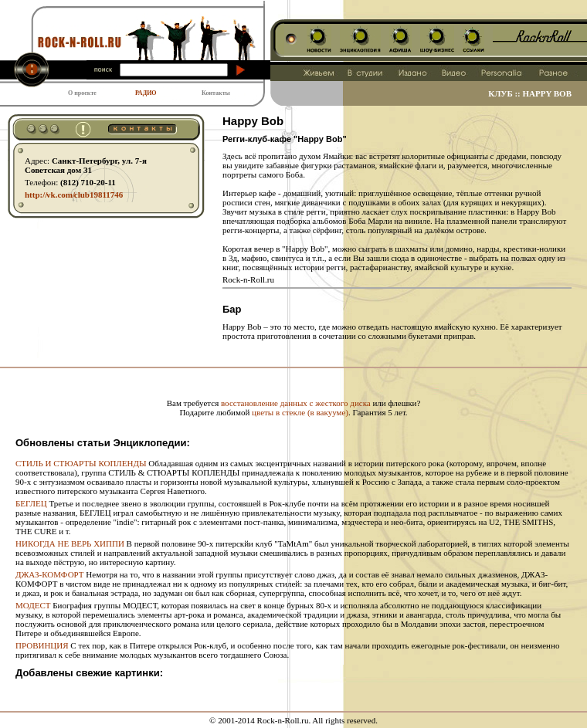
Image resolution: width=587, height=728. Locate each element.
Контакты (216, 93)
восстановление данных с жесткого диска (296, 403)
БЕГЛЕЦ (31, 503)
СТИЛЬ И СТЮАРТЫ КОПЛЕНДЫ (81, 463)
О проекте (82, 93)
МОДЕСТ (33, 605)
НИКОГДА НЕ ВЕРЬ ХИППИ (70, 543)
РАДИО (146, 93)
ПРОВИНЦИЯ (42, 645)
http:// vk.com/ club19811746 (74, 195)
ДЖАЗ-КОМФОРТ (50, 574)
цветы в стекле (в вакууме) (300, 412)
